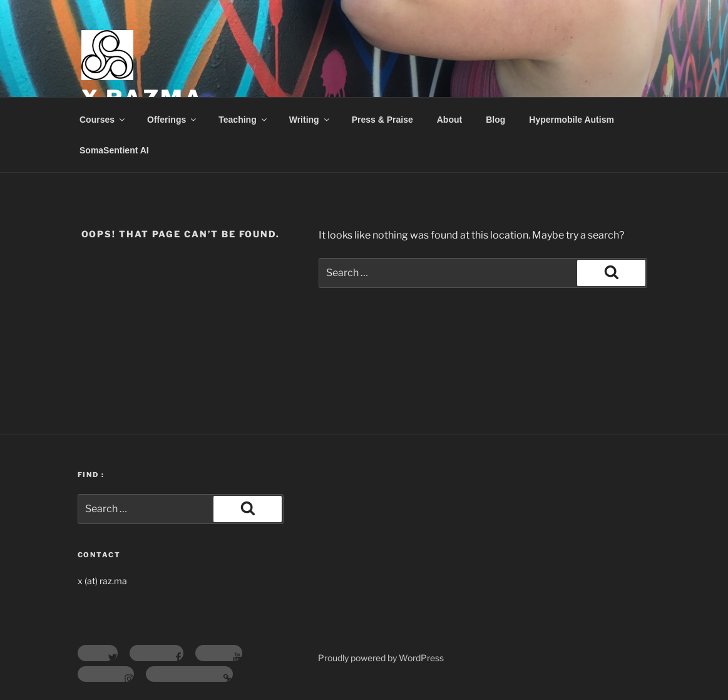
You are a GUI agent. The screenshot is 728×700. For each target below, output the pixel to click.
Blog (495, 120)
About (449, 120)
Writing (310, 120)
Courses (103, 120)
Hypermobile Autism (572, 120)
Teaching (243, 120)
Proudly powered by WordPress (381, 658)
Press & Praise (382, 120)
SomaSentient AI (114, 150)
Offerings (172, 120)
